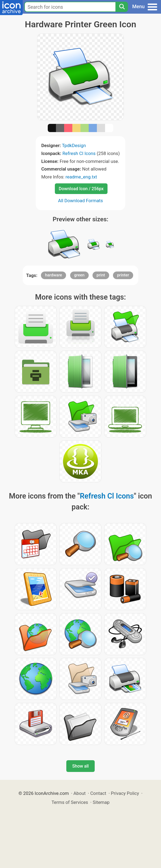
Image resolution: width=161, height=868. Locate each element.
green (79, 275)
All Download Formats (81, 201)
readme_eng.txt (81, 177)
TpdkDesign (74, 145)
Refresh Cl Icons (79, 153)
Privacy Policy (125, 793)
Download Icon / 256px (81, 189)
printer (123, 275)
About (80, 793)
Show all (80, 766)
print (101, 275)
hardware (53, 275)
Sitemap (101, 802)
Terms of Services (70, 802)
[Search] (122, 7)
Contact (98, 793)
